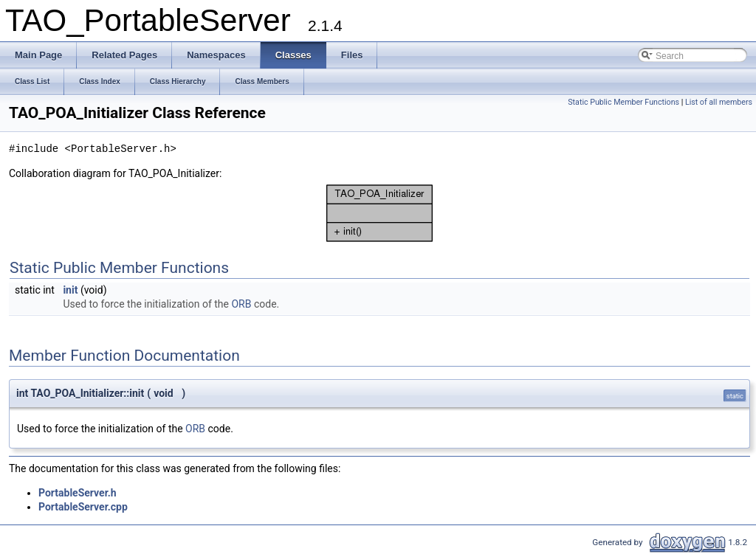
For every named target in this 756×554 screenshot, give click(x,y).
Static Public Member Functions (623, 102)
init (70, 290)
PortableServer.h (78, 493)
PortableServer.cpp (83, 507)
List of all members (719, 102)
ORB (241, 304)
